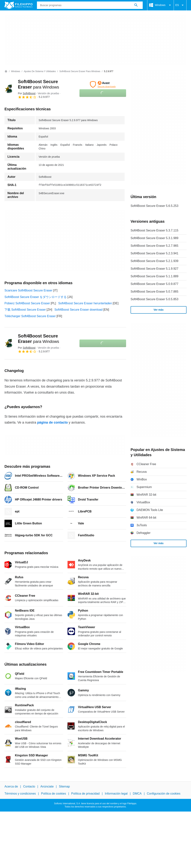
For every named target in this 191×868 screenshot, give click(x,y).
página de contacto (52, 422)
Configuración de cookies (164, 794)
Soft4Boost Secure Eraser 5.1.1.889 (154, 276)
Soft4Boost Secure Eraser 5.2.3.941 (154, 253)
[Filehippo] (18, 5)
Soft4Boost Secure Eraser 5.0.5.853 (154, 299)
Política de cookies (53, 794)
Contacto (29, 786)
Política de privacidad (85, 794)
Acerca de (11, 786)
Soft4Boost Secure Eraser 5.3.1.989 (154, 238)
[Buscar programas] (136, 5)
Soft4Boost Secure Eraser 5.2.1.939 (154, 261)
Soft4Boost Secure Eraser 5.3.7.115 (154, 230)
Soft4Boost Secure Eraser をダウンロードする (36, 297)
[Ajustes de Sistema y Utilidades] (40, 71)
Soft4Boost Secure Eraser (39, 339)
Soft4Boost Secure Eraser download (79, 310)
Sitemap (64, 786)
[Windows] (16, 71)
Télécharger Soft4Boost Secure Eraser (30, 316)
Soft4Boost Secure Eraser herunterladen (85, 303)
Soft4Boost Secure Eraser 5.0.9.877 (154, 284)
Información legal (116, 794)
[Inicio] (6, 71)
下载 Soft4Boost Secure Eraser (25, 310)
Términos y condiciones (20, 794)
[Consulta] (90, 5)
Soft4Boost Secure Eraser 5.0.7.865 (154, 292)
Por (27, 93)
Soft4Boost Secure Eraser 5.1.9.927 (154, 269)
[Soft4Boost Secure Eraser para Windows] (80, 71)
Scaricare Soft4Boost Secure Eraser (28, 290)
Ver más (159, 310)
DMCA (137, 794)
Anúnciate (47, 786)
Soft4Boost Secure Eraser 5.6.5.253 (154, 206)
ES (180, 5)
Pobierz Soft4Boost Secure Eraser (27, 303)
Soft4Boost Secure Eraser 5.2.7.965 (154, 246)
